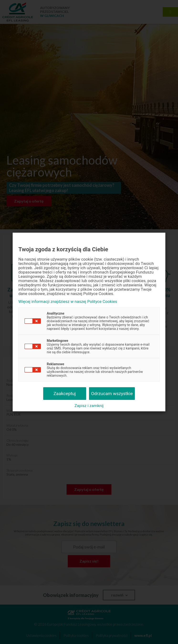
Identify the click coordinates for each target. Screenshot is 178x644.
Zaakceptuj (65, 394)
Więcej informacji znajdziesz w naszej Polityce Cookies (68, 302)
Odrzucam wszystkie (112, 394)
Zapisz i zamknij (89, 406)
